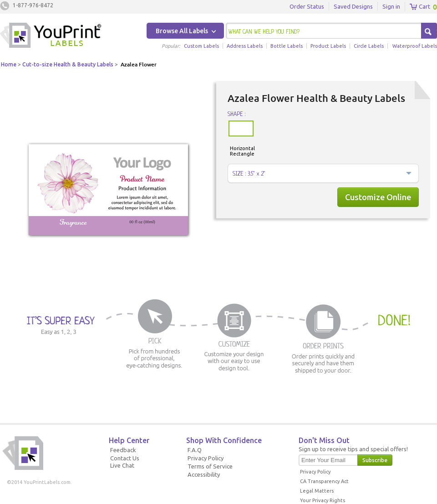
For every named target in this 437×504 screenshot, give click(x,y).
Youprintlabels (51, 36)
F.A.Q (195, 450)
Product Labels (328, 46)
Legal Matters (317, 491)
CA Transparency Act (324, 481)
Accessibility (204, 474)
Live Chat (122, 465)
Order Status (307, 6)
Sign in (391, 6)
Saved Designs (353, 6)
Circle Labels (369, 46)
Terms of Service (210, 466)
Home (9, 64)
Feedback (123, 450)
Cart (420, 7)
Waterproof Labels (415, 46)
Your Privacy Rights (323, 500)
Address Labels (245, 46)
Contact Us (125, 458)
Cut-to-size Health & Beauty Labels (68, 64)
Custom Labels (201, 46)
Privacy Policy (206, 458)
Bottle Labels (287, 46)
